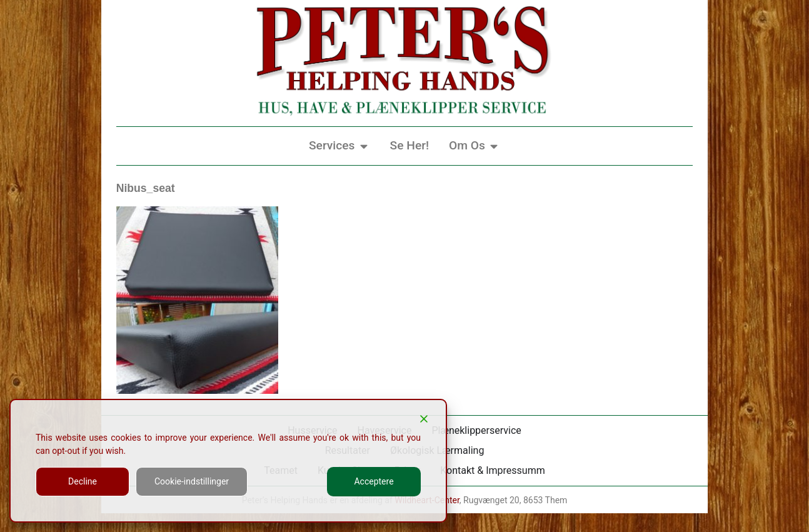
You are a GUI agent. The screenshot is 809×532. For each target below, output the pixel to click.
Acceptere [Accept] (374, 481)
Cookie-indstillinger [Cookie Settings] (192, 481)
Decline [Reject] (83, 481)
